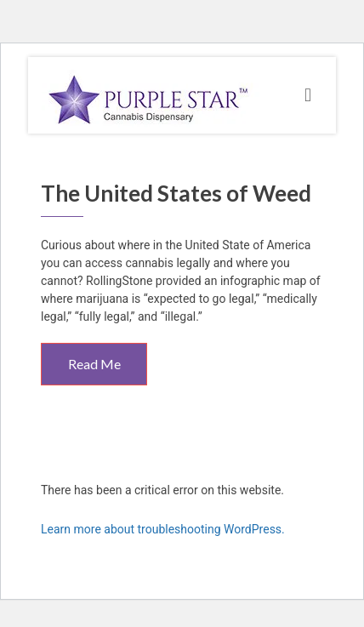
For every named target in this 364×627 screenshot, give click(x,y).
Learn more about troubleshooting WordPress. (163, 529)
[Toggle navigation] (308, 95)
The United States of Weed (176, 193)
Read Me (94, 364)
